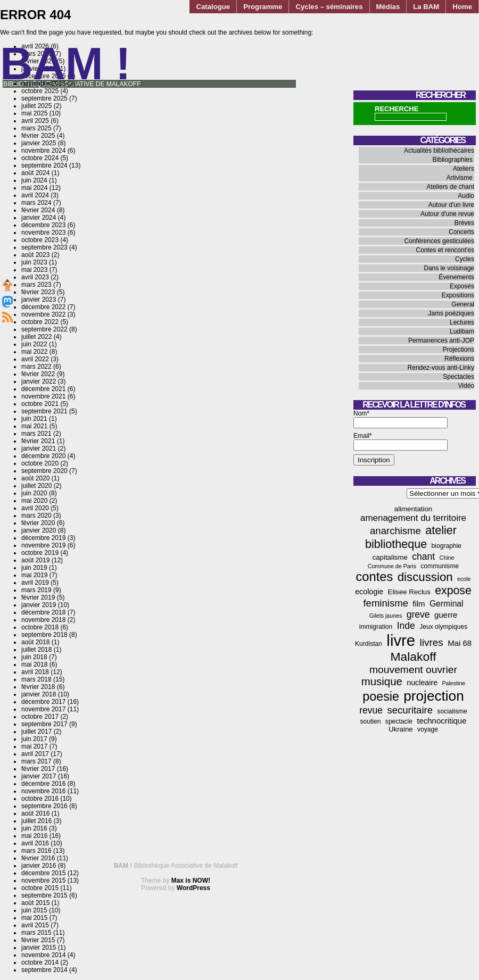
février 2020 (38, 523)
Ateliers (464, 169)
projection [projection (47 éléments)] (433, 696)
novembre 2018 (43, 620)
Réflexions (459, 359)
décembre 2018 (43, 612)
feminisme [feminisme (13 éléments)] (386, 603)
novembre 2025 (43, 84)
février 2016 (38, 858)
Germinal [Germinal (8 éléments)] (447, 604)
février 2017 (38, 769)
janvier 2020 (39, 530)
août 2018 (35, 642)
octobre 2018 (40, 627)
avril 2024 (35, 195)
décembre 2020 (43, 456)
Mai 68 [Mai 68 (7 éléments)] (460, 643)
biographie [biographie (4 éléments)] (447, 546)
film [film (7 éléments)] (419, 604)
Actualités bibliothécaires (439, 151)
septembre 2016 (44, 806)
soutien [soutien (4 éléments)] (371, 721)
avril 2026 (35, 46)
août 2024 (35, 173)
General (463, 304)
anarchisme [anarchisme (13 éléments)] (395, 531)
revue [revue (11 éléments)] (371, 710)
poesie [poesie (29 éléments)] (381, 696)
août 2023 (35, 255)
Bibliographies (453, 160)
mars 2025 (36, 128)
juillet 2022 (36, 337)
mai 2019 (34, 575)
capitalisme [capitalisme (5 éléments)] (390, 557)
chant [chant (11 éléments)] (423, 557)
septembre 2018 (44, 635)
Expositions (458, 295)
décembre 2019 (43, 538)
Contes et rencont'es (445, 250)
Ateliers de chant (451, 187)
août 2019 (35, 560)
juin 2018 (34, 657)
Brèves (464, 223)
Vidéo (466, 386)
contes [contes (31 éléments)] (374, 577)
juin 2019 (34, 568)
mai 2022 (34, 352)
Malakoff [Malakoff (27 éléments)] (414, 657)
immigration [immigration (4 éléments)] (376, 627)
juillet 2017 (36, 732)
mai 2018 (34, 665)
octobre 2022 (40, 322)
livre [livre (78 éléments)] (401, 640)
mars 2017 (36, 761)
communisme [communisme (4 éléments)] (440, 566)
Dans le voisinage (449, 268)
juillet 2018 (36, 650)
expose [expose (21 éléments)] (453, 591)
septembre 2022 (44, 329)
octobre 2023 (40, 240)
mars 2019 (36, 590)
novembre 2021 (43, 396)
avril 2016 (35, 843)
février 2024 (38, 210)
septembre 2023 (44, 247)
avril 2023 (35, 277)
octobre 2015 (40, 888)
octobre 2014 (40, 962)
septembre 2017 (44, 724)
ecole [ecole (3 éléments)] (464, 579)
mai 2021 (34, 426)
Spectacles (459, 377)
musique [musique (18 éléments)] (382, 682)
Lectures (462, 322)
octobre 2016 (40, 799)
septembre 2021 (44, 411)
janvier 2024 (39, 218)
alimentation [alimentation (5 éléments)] (413, 509)
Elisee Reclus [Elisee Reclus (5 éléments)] (409, 592)
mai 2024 (34, 188)
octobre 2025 (40, 91)
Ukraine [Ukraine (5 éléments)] (401, 729)
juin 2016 (34, 828)
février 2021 (38, 441)
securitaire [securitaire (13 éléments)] (410, 710)
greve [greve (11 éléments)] (418, 614)
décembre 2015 (43, 873)
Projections (459, 350)
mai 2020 (34, 501)
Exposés (462, 286)
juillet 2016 (36, 821)
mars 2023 (36, 285)
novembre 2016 (43, 791)
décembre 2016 (43, 784)
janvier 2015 (39, 948)
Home (462, 7)
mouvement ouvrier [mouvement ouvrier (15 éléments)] (413, 670)
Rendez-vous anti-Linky (441, 368)
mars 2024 (36, 203)
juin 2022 (34, 344)
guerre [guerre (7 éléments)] (446, 615)
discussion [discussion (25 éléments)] (425, 577)
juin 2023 (34, 262)
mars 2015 (36, 933)
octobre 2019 (40, 553)
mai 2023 (34, 270)
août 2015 (35, 903)
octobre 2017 (40, 717)
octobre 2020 (40, 463)
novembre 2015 (43, 881)
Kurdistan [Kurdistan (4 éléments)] (369, 644)
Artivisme (460, 178)
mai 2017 (34, 746)
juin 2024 (34, 180)
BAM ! (65, 64)
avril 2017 (35, 754)
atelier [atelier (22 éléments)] (441, 530)
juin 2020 (34, 493)
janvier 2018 (39, 694)
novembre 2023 (43, 232)
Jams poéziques (451, 313)
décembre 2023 (43, 225)
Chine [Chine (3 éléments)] (447, 558)
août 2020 (35, 478)
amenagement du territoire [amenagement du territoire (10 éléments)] (413, 518)
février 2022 (38, 374)
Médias (388, 7)
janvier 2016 (39, 866)
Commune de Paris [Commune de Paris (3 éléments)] (392, 566)
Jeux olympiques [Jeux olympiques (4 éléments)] (443, 627)
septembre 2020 (44, 471)
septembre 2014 (44, 970)
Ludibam (462, 331)
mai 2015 (34, 918)
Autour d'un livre (451, 205)
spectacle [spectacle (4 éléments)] (399, 721)
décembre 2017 (43, 702)
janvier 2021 (39, 449)
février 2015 (38, 940)
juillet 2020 (36, 486)
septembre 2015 (44, 895)
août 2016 (35, 813)
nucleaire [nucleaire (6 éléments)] (422, 683)
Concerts (461, 232)
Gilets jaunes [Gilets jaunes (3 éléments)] (386, 616)
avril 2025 (35, 121)
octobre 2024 (40, 158)
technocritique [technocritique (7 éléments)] (441, 721)
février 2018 (38, 687)
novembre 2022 (43, 314)
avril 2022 (35, 359)
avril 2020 (35, 508)
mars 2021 (36, 434)
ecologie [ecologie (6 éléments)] (369, 592)
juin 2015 (34, 910)
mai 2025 (34, 113)
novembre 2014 (43, 955)
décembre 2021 (43, 389)
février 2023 (38, 292)
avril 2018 (35, 672)
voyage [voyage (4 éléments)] (428, 729)
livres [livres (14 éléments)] (431, 642)
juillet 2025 (36, 106)
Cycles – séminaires (329, 7)
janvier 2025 (39, 143)
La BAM (426, 7)
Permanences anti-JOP (441, 340)
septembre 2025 (44, 98)
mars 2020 (36, 516)
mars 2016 (36, 851)
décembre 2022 (43, 307)
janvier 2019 (39, 605)
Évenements (456, 277)
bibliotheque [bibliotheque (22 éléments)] (396, 544)
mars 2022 (36, 367)
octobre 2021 (40, 404)
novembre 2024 (43, 151)
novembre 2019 (43, 545)
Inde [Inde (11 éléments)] (406, 626)
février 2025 (38, 136)
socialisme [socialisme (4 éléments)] (452, 711)
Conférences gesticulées (439, 241)
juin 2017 (34, 739)
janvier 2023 (39, 300)
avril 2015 (35, 925)
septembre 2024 (44, 165)
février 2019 (38, 597)
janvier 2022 (39, 381)
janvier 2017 (39, 776)
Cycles (465, 259)
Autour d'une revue (447, 214)
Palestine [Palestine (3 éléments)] (453, 683)
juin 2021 (34, 419)
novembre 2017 (43, 709)
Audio (466, 196)
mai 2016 (34, 836)
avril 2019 (35, 583)
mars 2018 (36, 679)
